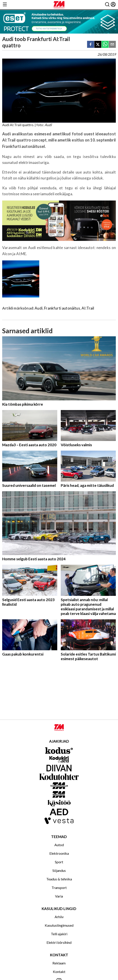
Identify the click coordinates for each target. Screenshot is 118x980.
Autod (59, 845)
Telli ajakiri (59, 934)
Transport (59, 888)
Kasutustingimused (59, 925)
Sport (59, 862)
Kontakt (59, 972)
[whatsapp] (105, 45)
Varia (59, 896)
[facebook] (91, 45)
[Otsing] (107, 5)
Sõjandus (59, 870)
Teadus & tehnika (59, 879)
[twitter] (98, 45)
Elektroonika (59, 853)
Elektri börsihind (59, 942)
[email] (112, 45)
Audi (39, 308)
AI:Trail (88, 308)
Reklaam (59, 963)
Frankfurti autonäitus (62, 308)
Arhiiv (59, 917)
